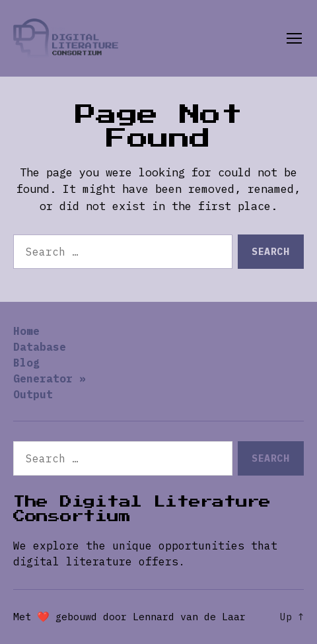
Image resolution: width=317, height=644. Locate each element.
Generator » (50, 378)
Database (40, 347)
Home (26, 331)
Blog (26, 363)
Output (33, 394)
